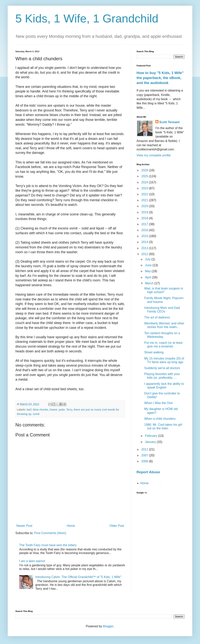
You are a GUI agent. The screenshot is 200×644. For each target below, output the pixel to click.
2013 (145, 248)
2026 (145, 170)
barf (29, 410)
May (148, 271)
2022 (145, 194)
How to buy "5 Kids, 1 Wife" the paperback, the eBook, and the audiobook (160, 78)
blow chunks (40, 410)
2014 (145, 242)
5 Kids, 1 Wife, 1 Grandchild (87, 19)
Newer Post (24, 526)
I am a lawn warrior (32, 561)
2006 (145, 461)
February (152, 436)
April (148, 277)
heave (53, 410)
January (151, 442)
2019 (145, 212)
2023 (145, 188)
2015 (145, 236)
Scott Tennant (169, 122)
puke (62, 410)
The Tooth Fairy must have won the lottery (48, 545)
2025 (145, 176)
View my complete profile (154, 155)
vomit (36, 414)
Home (71, 526)
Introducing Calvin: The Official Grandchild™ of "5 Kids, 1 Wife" (78, 577)
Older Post (117, 526)
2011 (145, 449)
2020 (145, 206)
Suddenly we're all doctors (162, 368)
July (148, 259)
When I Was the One (158, 403)
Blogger (108, 626)
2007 (145, 455)
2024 (145, 182)
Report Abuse (148, 472)
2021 (145, 200)
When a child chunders (160, 419)
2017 (145, 224)
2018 (145, 218)
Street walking (154, 352)
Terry (69, 410)
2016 (145, 230)
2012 (145, 254)
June (149, 265)
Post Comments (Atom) (50, 533)
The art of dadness (157, 317)
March (150, 283)
